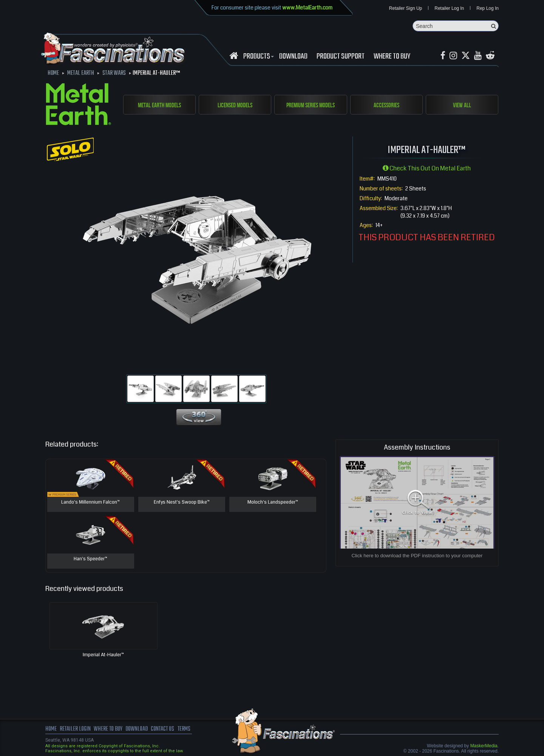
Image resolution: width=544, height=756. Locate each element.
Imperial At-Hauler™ (103, 655)
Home (51, 730)
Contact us (165, 730)
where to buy (109, 730)
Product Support (341, 57)
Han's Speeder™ (91, 560)
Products (258, 57)
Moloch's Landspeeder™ (273, 503)
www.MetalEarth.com (307, 8)
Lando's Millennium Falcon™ (90, 503)
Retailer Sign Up (406, 8)
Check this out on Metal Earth (427, 169)
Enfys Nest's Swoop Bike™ (182, 503)
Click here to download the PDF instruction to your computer (417, 556)
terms (188, 730)
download (293, 57)
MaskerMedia (484, 746)
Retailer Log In (449, 8)
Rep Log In (488, 8)
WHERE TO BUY (392, 57)
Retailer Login (75, 730)
